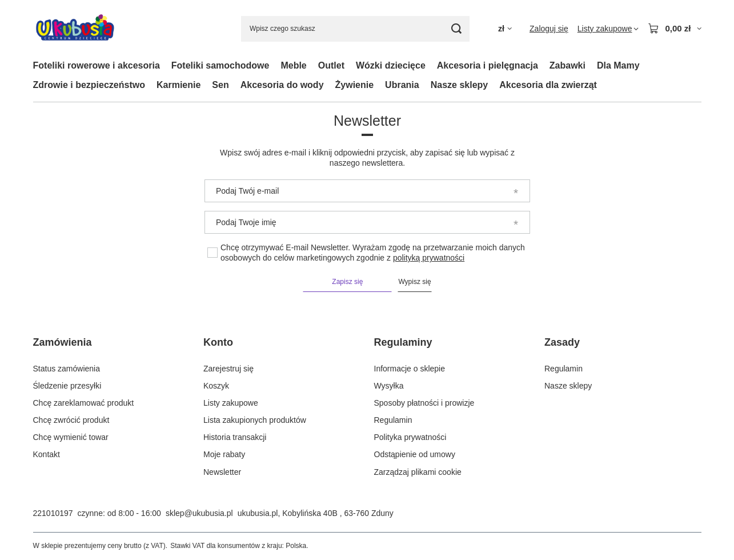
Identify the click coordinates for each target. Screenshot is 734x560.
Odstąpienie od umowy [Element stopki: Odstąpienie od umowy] (415, 454)
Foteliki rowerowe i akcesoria (97, 65)
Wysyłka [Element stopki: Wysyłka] (389, 386)
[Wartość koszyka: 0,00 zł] (674, 29)
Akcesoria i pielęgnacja (488, 65)
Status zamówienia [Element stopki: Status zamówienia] (67, 369)
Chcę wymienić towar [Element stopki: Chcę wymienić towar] (71, 437)
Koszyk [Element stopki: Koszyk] (216, 386)
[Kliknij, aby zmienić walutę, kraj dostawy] (505, 29)
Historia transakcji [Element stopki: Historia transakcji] (235, 437)
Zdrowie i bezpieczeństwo (89, 85)
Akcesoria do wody (282, 85)
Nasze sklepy (460, 85)
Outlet (331, 65)
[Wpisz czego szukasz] (355, 29)
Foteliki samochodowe (220, 65)
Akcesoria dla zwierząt (548, 85)
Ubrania (402, 85)
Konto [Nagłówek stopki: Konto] (218, 342)
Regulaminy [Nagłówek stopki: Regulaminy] (403, 342)
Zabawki (567, 65)
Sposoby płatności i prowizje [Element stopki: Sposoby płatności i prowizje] (424, 403)
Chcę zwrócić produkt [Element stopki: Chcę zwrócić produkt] (71, 420)
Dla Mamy (618, 65)
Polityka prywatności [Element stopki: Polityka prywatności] (410, 437)
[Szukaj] (457, 29)
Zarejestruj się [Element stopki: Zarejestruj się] (228, 369)
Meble (293, 65)
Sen (220, 85)
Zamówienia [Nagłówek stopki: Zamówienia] (63, 342)
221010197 (53, 513)
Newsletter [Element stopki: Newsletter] (222, 472)
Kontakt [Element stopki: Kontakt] (47, 454)
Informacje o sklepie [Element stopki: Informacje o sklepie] (410, 369)
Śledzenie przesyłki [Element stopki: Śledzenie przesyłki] (67, 386)
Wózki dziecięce (391, 65)
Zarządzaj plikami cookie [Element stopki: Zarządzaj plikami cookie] (418, 472)
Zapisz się (347, 282)
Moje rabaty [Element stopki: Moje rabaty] (224, 454)
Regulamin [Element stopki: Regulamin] (393, 420)
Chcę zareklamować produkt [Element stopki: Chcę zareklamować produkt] (84, 403)
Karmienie (179, 85)
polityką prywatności (428, 258)
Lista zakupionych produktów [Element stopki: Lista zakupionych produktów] (255, 420)
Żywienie (355, 85)
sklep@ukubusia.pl (199, 513)
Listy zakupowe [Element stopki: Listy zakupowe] (231, 403)
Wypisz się (414, 282)
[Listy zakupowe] (608, 29)
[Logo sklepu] (75, 29)
